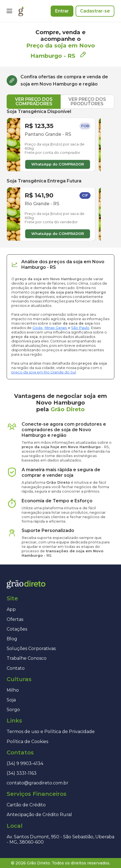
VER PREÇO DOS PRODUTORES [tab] (87, 101)
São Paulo (80, 328)
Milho (13, 690)
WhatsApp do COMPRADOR (58, 164)
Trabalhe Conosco (27, 658)
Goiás (38, 328)
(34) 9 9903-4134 (25, 763)
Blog (12, 639)
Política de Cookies (27, 742)
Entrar (62, 11)
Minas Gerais (56, 328)
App (11, 609)
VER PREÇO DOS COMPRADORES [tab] (34, 101)
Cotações (17, 629)
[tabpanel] (60, 175)
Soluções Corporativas (31, 649)
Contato (16, 668)
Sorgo (13, 710)
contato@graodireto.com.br (38, 783)
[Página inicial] (21, 11)
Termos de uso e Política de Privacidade (51, 732)
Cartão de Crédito (26, 805)
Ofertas (15, 619)
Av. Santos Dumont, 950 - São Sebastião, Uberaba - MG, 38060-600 (60, 839)
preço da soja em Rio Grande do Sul (44, 372)
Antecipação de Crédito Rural (39, 815)
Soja (11, 700)
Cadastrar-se (95, 11)
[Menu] (9, 11)
